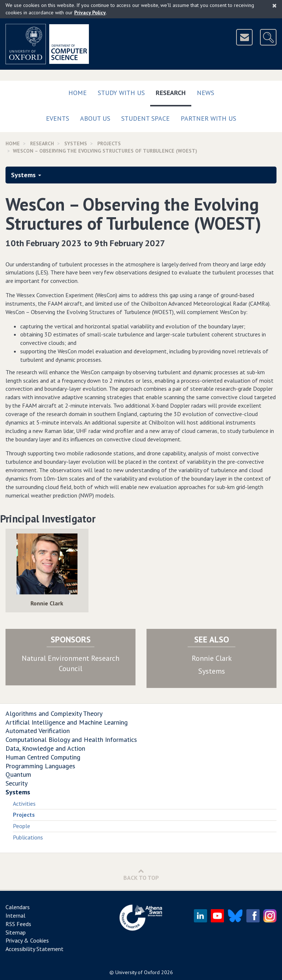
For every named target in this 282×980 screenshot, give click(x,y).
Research (173, 91)
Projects (109, 143)
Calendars (18, 907)
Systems (76, 143)
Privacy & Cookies (27, 940)
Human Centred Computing (43, 757)
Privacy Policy (90, 12)
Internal (15, 915)
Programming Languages (40, 766)
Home (77, 93)
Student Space (145, 118)
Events (57, 118)
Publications (28, 837)
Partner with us (208, 118)
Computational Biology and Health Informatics (71, 739)
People (21, 826)
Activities (24, 804)
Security (17, 783)
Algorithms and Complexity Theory (54, 713)
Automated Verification (38, 731)
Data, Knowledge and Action (45, 748)
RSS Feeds (18, 924)
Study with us (121, 93)
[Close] (274, 6)
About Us (95, 118)
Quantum (18, 774)
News (205, 93)
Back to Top (141, 875)
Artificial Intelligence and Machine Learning (67, 722)
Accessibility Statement (35, 949)
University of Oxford (138, 972)
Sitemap (16, 932)
